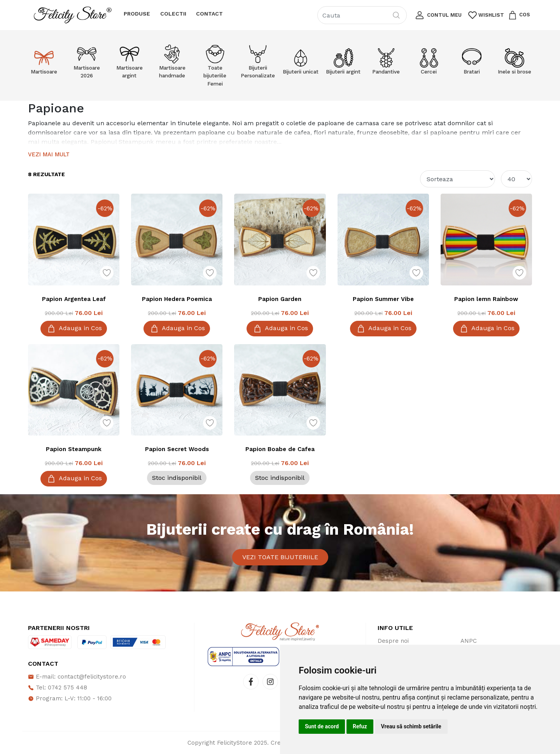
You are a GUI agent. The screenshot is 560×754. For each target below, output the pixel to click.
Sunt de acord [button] (322, 726)
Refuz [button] (360, 726)
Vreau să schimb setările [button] (411, 726)
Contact (209, 14)
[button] (438, 15)
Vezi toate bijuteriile (280, 557)
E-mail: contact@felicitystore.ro (77, 677)
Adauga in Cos (74, 329)
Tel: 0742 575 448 (58, 688)
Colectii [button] (173, 14)
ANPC (469, 641)
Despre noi (393, 641)
